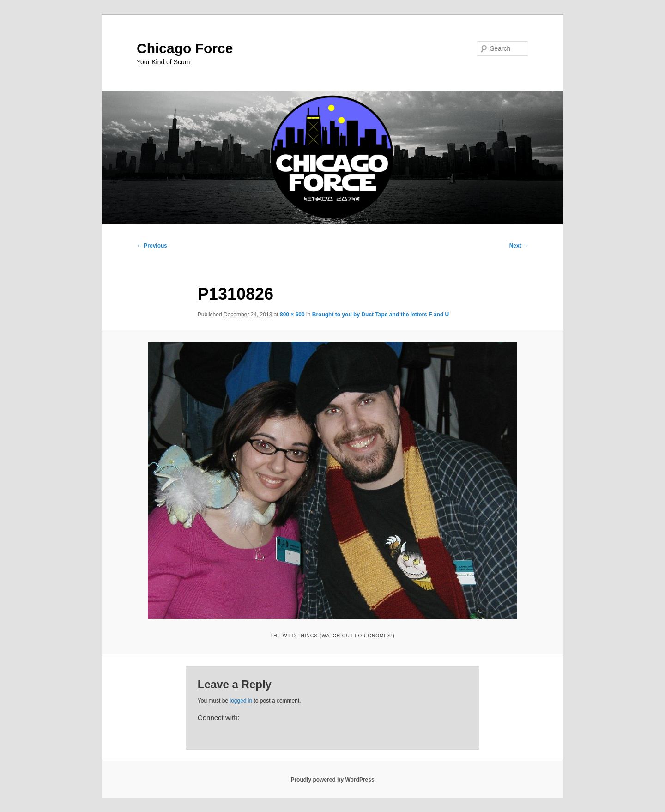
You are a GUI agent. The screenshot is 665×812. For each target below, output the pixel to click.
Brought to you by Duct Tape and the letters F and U (381, 315)
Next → (519, 246)
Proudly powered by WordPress (332, 780)
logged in (241, 701)
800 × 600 (292, 315)
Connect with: (219, 718)
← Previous (152, 246)
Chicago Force (185, 48)
